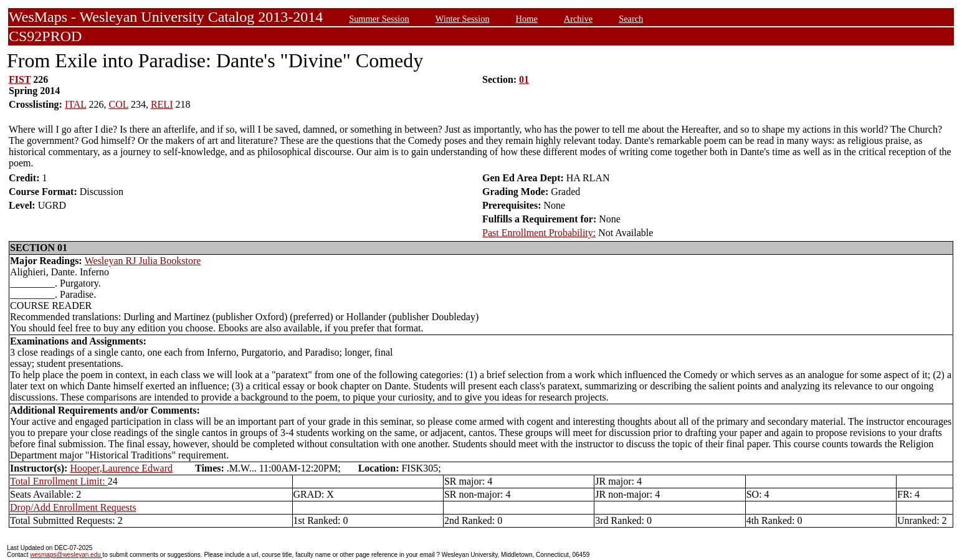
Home (527, 19)
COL (119, 104)
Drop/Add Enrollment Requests (73, 507)
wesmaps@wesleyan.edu (66, 555)
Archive (578, 19)
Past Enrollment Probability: (539, 233)
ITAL (76, 104)
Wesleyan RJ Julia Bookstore (143, 261)
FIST (20, 79)
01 (524, 79)
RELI (162, 104)
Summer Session (379, 19)
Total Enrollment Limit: (59, 481)
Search (631, 19)
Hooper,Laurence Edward (121, 468)
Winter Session (463, 19)
